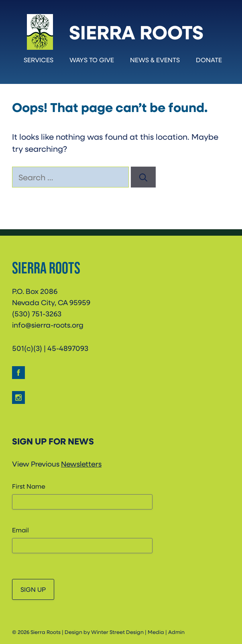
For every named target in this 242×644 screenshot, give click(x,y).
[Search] (143, 177)
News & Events (155, 60)
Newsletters (81, 464)
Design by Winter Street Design (104, 632)
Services (39, 60)
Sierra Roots (136, 32)
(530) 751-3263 (37, 314)
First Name (29, 486)
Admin (176, 632)
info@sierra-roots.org (48, 325)
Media (156, 632)
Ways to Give (92, 60)
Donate (209, 60)
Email (20, 530)
